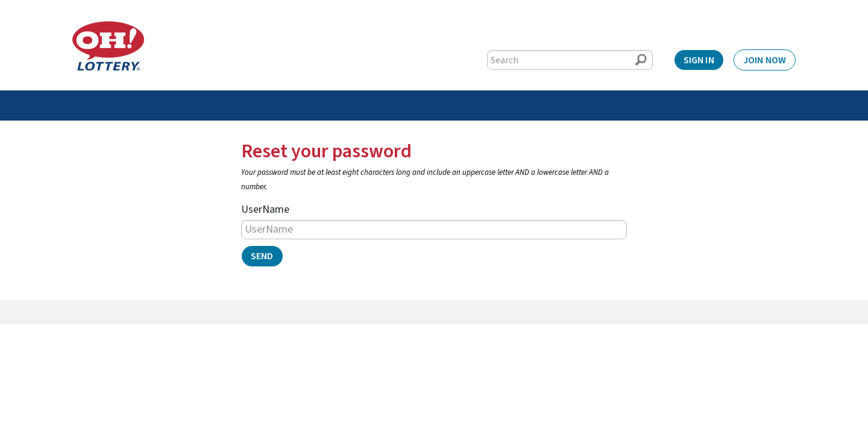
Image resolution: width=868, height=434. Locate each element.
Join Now (765, 60)
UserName (265, 209)
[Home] (108, 46)
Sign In (699, 60)
